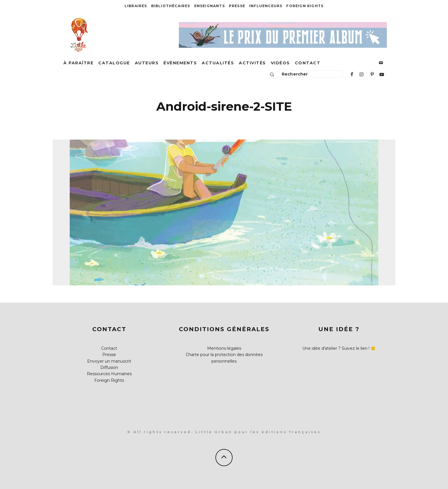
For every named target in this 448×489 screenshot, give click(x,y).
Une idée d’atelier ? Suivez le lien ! (336, 348)
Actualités (218, 63)
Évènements (180, 63)
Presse (237, 6)
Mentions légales (224, 348)
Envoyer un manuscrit (109, 361)
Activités (252, 63)
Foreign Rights (305, 6)
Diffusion (109, 367)
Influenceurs (266, 6)
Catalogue (114, 63)
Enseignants (210, 6)
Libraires (136, 6)
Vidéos (280, 63)
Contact (308, 63)
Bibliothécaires (171, 6)
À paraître (78, 63)
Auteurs (147, 63)
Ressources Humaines (109, 374)
